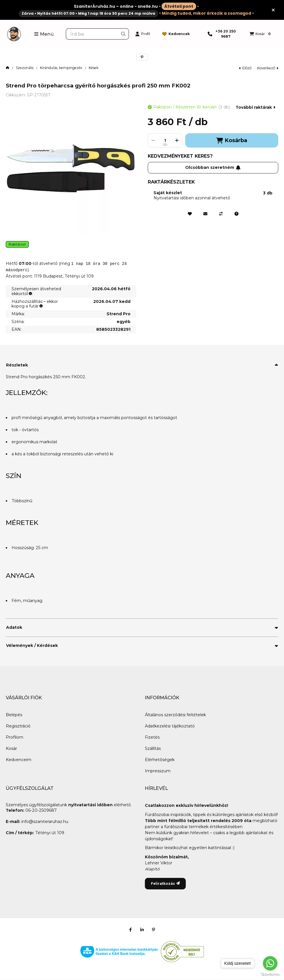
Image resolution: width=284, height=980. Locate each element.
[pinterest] (142, 57)
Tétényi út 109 (50, 833)
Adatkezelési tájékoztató (170, 726)
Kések (94, 68)
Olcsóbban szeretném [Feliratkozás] (213, 167)
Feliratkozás (165, 883)
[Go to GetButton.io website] (270, 974)
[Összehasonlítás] (221, 214)
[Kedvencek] (176, 34)
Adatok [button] (14, 627)
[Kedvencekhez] (190, 214)
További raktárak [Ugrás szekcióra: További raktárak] (255, 107)
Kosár (11, 748)
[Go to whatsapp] (270, 963)
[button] (44, 34)
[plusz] (177, 140)
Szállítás (153, 748)
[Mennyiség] (165, 140)
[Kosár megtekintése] (261, 34)
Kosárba (232, 141)
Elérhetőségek (160, 760)
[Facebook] (130, 930)
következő (268, 68)
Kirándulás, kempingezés (61, 68)
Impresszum (158, 771)
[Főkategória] (7, 68)
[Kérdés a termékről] (236, 214)
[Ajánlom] (205, 214)
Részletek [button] (17, 365)
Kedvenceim (19, 760)
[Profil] (143, 34)
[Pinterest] (154, 930)
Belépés (14, 715)
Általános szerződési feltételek (175, 715)
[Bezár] (273, 10)
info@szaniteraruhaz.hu (45, 822)
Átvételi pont (179, 6)
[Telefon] (223, 34)
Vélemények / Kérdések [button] (32, 645)
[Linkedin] (142, 930)
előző (245, 68)
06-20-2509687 (41, 810)
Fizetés (152, 737)
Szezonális (25, 68)
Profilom (15, 737)
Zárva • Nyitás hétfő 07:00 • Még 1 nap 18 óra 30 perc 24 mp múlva (89, 13)
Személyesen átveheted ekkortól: (36, 291)
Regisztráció (18, 726)
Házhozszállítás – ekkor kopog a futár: (35, 304)
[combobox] (97, 34)
